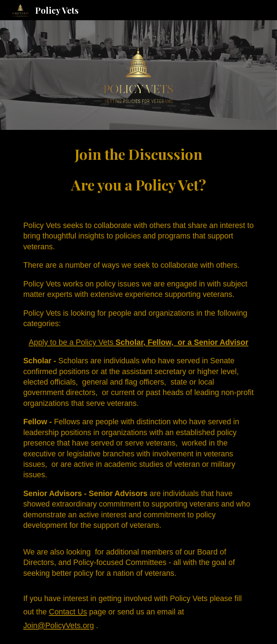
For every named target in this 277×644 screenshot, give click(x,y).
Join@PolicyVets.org (58, 626)
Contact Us (68, 612)
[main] (138, 169)
